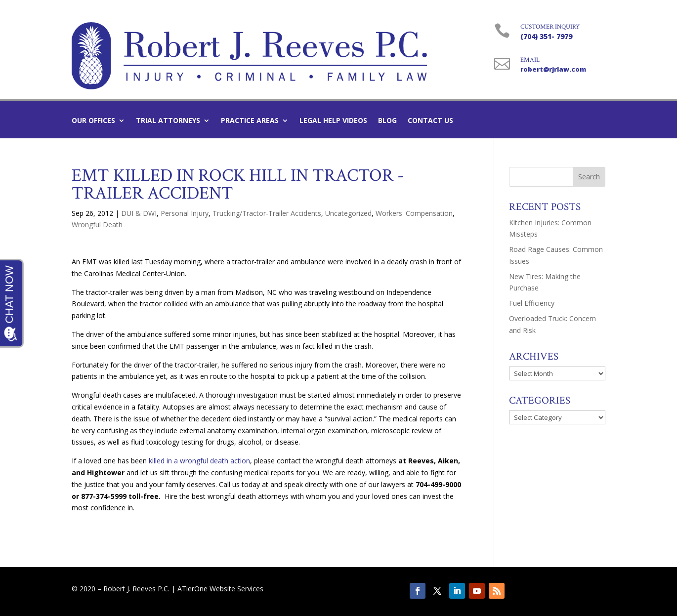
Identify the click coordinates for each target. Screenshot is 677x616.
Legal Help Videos (333, 121)
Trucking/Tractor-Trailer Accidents (267, 213)
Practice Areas (250, 121)
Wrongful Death (97, 225)
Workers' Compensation (414, 213)
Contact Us (430, 121)
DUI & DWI (139, 213)
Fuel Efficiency (532, 303)
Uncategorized (348, 213)
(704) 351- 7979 (546, 36)
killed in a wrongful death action (199, 461)
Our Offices (93, 121)
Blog (387, 121)
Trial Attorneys (168, 121)
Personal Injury (185, 213)
